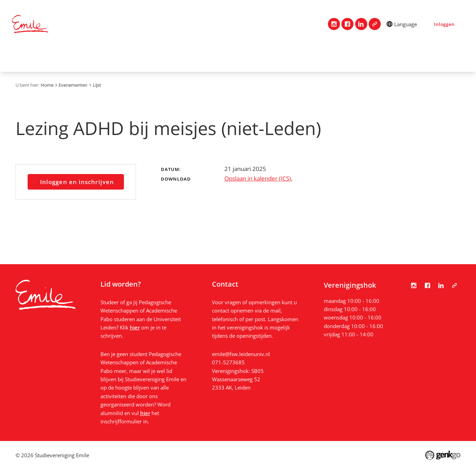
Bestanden (411, 57)
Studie (176, 57)
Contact (47, 57)
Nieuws (343, 57)
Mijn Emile (212, 57)
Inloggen (444, 24)
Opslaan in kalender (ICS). (258, 178)
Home (21, 57)
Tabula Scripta (375, 24)
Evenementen (259, 57)
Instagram (334, 24)
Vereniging (86, 57)
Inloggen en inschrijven (77, 182)
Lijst (97, 85)
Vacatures (306, 57)
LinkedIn (361, 24)
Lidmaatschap (134, 57)
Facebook (347, 24)
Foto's (375, 57)
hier (135, 327)
